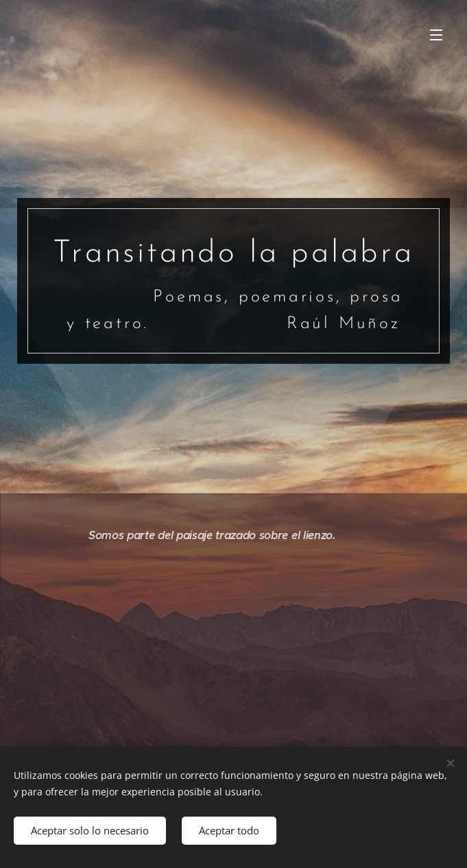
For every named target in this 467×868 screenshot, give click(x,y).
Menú (436, 35)
